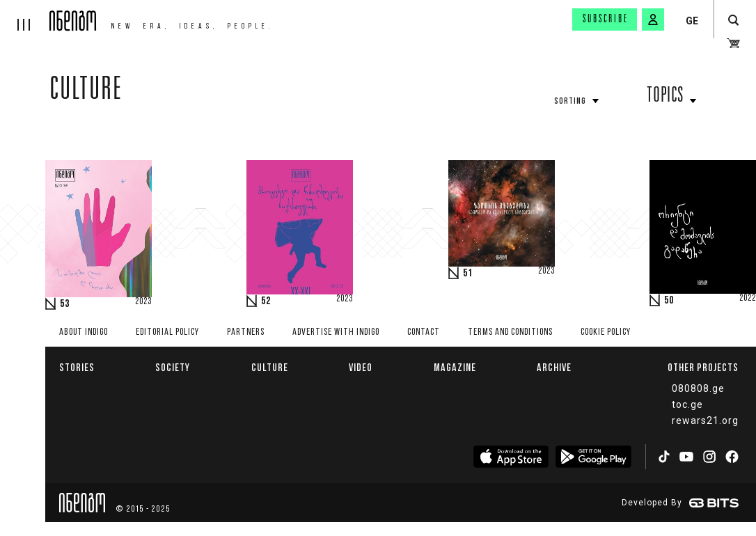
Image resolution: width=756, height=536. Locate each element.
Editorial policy (167, 332)
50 (669, 301)
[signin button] (653, 19)
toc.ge (687, 404)
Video (361, 367)
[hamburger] (25, 15)
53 (65, 304)
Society (173, 367)
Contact (424, 332)
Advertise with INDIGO (336, 332)
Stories (77, 367)
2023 (143, 302)
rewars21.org (705, 420)
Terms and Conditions (510, 332)
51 (468, 274)
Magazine (455, 367)
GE (692, 21)
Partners (246, 332)
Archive (554, 367)
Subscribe (606, 19)
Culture (86, 92)
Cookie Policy (606, 332)
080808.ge (698, 388)
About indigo (84, 332)
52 (266, 301)
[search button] (733, 21)
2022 (748, 299)
